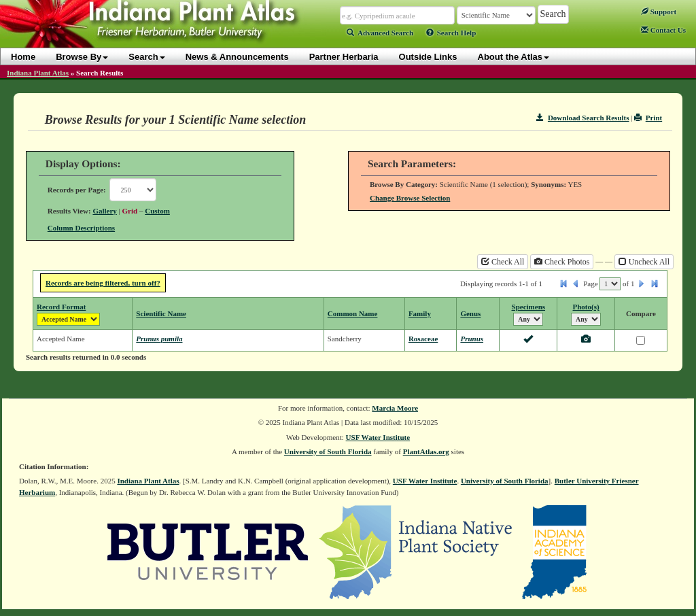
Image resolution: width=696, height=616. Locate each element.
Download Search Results (582, 118)
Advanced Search (380, 33)
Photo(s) (586, 307)
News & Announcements (237, 57)
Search (146, 57)
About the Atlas (514, 57)
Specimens (529, 307)
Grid (130, 211)
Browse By (82, 57)
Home (23, 57)
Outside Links (428, 57)
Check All (503, 262)
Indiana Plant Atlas (38, 73)
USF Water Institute (378, 437)
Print (648, 118)
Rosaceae (423, 339)
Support (659, 12)
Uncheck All (644, 262)
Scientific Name (161, 313)
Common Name (353, 313)
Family (420, 313)
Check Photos (562, 262)
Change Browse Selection (410, 198)
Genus (470, 313)
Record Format (61, 307)
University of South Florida (328, 451)
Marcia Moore (395, 408)
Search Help (451, 33)
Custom (157, 211)
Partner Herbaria (344, 57)
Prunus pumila (159, 339)
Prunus (472, 339)
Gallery (104, 211)
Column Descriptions (81, 228)
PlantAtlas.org (426, 451)
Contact (663, 30)
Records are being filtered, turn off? (103, 283)
